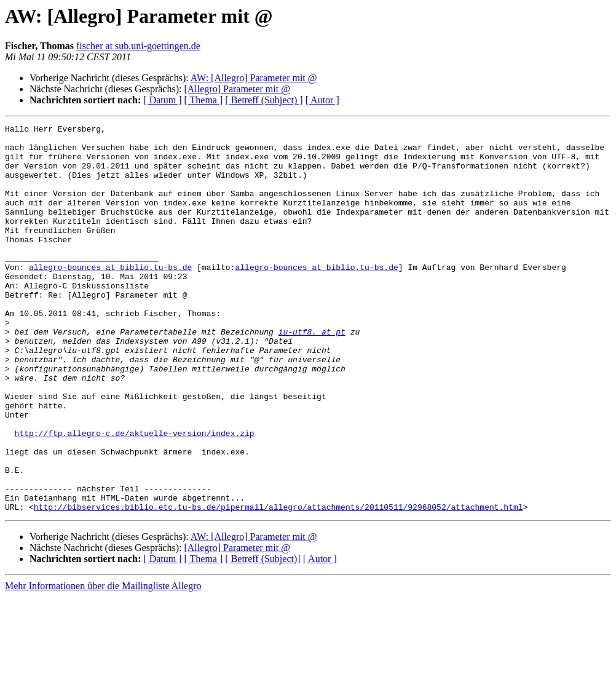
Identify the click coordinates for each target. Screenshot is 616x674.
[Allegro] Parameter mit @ (237, 89)
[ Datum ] (162, 100)
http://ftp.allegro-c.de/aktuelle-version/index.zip (135, 496)
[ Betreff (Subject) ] (264, 100)
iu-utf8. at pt (312, 374)
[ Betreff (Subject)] (263, 636)
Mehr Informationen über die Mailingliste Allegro (103, 663)
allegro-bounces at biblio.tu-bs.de (110, 296)
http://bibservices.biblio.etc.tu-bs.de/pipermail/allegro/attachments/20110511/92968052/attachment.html (278, 584)
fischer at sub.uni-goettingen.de (138, 46)
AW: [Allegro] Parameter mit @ (254, 78)
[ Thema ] (204, 100)
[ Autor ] (322, 100)
